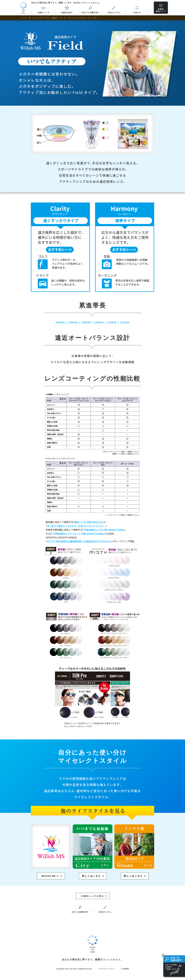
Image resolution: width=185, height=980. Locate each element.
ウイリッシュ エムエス (77, 18)
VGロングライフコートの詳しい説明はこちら (120, 452)
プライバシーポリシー (106, 969)
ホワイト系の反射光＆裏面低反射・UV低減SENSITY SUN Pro (78, 541)
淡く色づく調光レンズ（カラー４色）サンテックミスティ (76, 526)
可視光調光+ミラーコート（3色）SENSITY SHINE (78, 533)
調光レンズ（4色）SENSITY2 (89, 522)
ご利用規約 (124, 969)
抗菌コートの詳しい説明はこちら (125, 454)
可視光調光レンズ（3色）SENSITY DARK (104, 530)
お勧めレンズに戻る (92, 896)
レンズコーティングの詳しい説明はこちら (122, 515)
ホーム (24, 18)
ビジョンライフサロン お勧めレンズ (47, 18)
